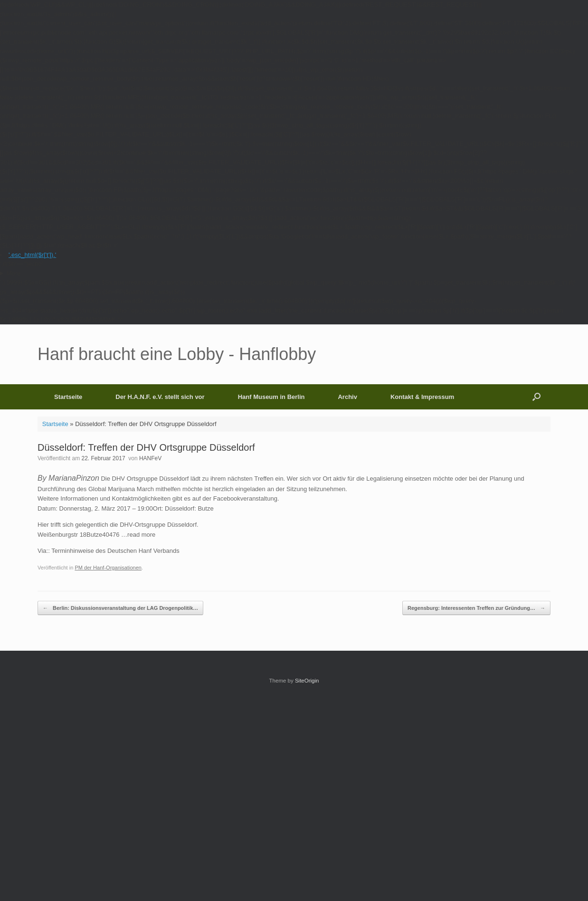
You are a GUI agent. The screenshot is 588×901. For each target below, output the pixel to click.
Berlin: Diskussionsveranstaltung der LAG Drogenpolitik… (120, 608)
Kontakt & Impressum (422, 397)
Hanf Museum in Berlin (271, 397)
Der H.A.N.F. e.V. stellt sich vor (160, 397)
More (14, 273)
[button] (536, 397)
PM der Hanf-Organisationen (108, 568)
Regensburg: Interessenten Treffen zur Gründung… (476, 608)
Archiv (347, 397)
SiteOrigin (307, 681)
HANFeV (150, 458)
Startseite (68, 397)
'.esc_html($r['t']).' (32, 255)
